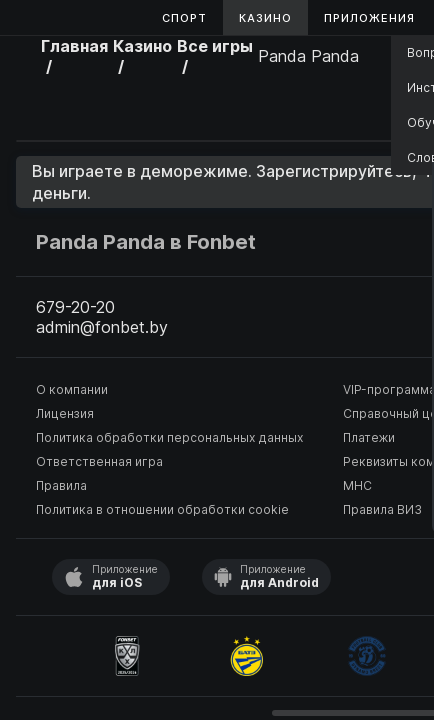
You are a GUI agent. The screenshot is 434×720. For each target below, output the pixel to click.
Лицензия (65, 413)
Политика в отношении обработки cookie (162, 509)
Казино (265, 18)
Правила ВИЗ (382, 509)
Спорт (184, 18)
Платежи (369, 437)
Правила (61, 485)
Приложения (369, 18)
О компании (72, 389)
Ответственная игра (99, 461)
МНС (357, 485)
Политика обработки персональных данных (169, 437)
